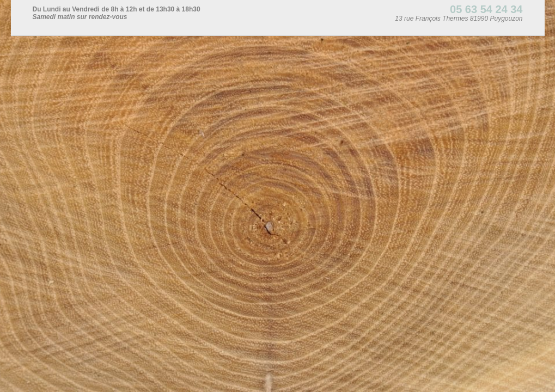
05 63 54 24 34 (486, 9)
